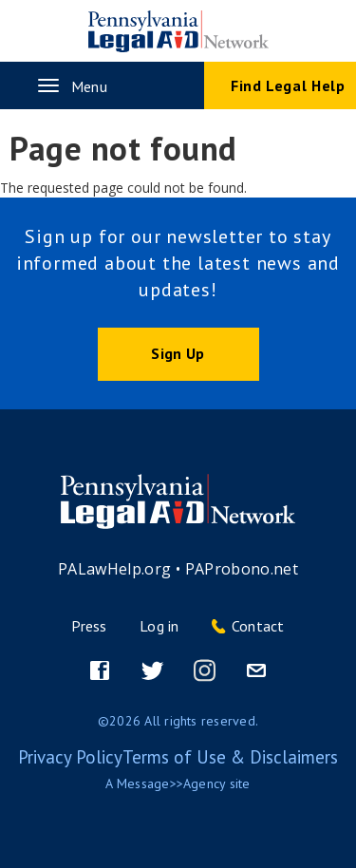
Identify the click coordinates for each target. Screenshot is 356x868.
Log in (159, 626)
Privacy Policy (70, 757)
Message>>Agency (171, 783)
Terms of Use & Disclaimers (230, 757)
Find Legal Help (288, 85)
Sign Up (178, 353)
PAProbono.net (242, 569)
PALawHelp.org (115, 569)
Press (89, 626)
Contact (258, 626)
